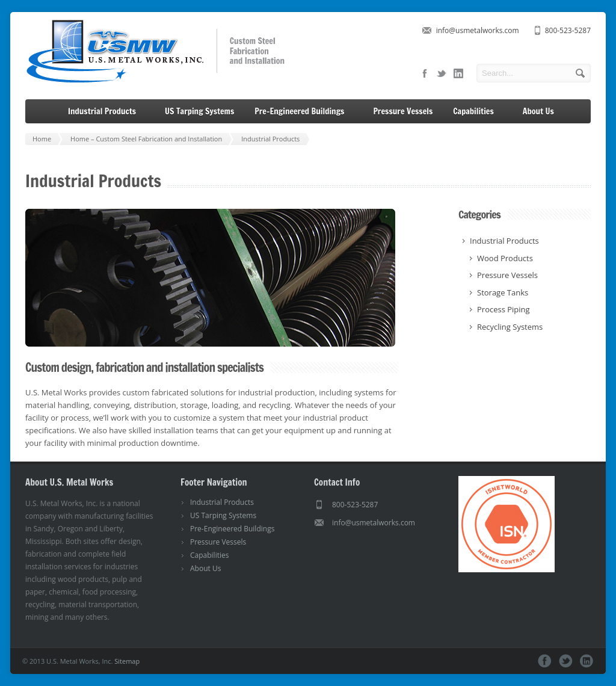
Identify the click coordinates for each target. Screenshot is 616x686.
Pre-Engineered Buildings (303, 112)
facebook (425, 73)
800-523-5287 (568, 30)
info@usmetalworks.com (478, 30)
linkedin (458, 73)
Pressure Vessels (403, 111)
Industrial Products (106, 112)
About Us (543, 112)
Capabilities (478, 112)
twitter (442, 73)
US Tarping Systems (199, 111)
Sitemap (127, 661)
